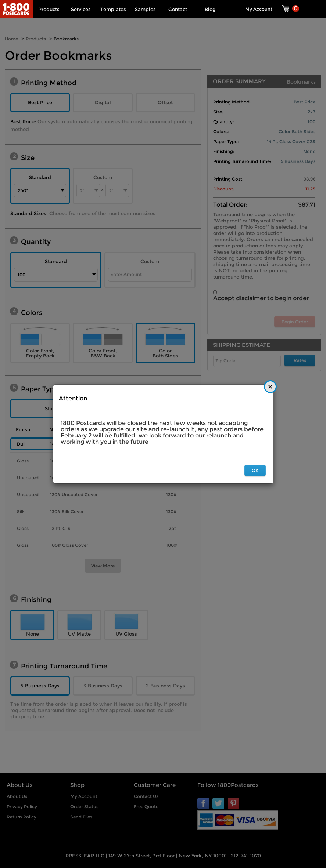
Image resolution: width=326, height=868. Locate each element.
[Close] (270, 387)
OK (255, 470)
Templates (113, 9)
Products (49, 9)
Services (81, 9)
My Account (259, 9)
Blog (210, 9)
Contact (178, 9)
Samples (145, 9)
